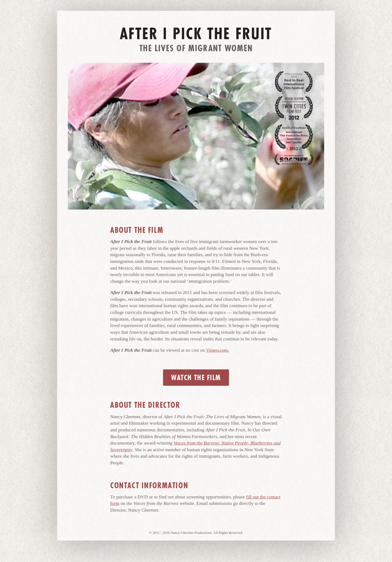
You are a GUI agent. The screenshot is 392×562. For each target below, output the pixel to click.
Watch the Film (196, 378)
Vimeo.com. (217, 350)
